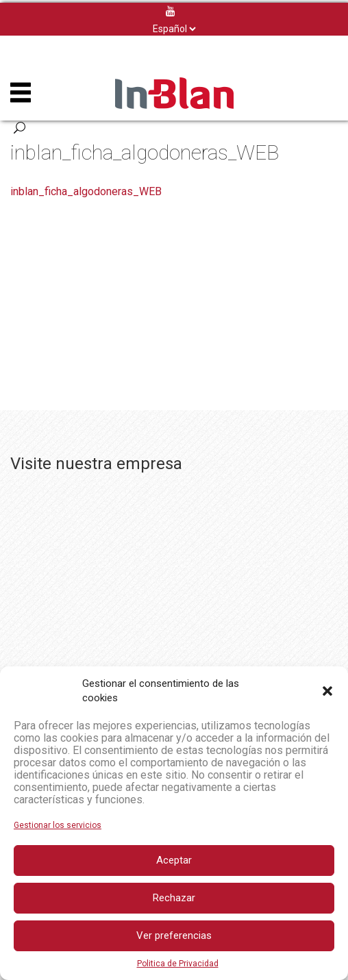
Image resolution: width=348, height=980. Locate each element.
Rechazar (174, 898)
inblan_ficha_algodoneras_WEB (86, 191)
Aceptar (174, 860)
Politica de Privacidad (178, 964)
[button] (327, 691)
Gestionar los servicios (58, 825)
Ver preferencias (174, 935)
